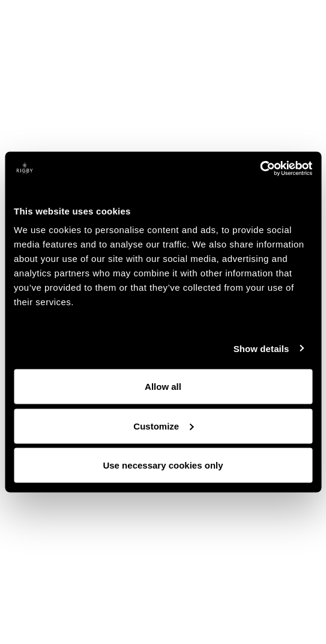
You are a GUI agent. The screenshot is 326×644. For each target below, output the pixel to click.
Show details (261, 348)
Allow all (163, 387)
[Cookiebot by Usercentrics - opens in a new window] (260, 169)
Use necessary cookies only (163, 465)
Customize (163, 426)
